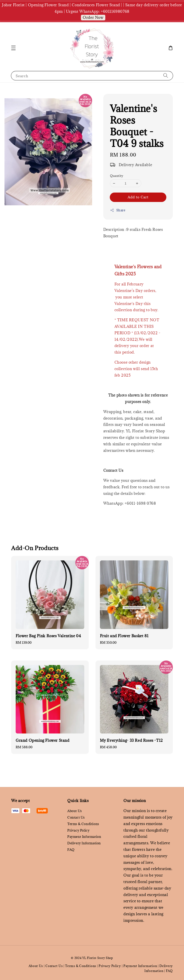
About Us (75, 811)
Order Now (93, 17)
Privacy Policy (78, 830)
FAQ (71, 850)
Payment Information (84, 837)
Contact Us (76, 817)
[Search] (166, 76)
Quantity (117, 176)
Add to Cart (138, 197)
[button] (13, 48)
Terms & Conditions (83, 824)
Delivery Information (84, 843)
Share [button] (118, 210)
